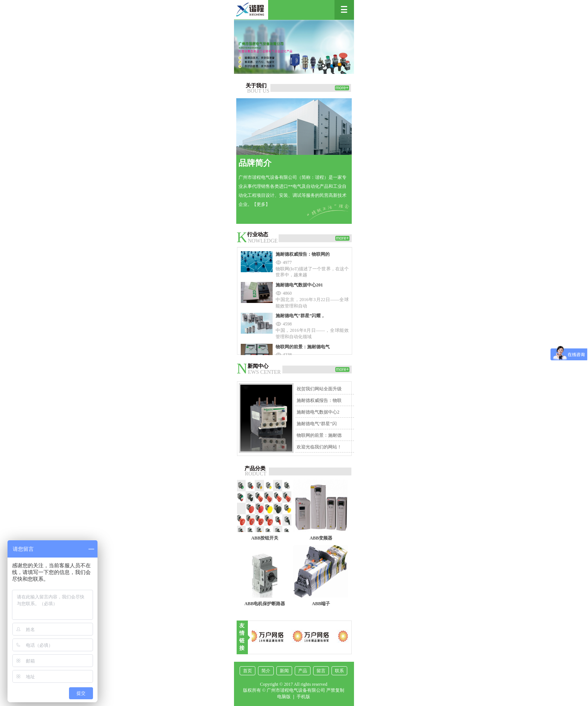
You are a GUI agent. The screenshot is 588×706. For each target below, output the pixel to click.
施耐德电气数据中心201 (299, 285)
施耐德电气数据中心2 (318, 412)
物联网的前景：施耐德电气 (303, 347)
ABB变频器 (321, 538)
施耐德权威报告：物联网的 (303, 254)
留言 (321, 671)
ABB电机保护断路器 (265, 604)
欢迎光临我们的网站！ (319, 447)
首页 (247, 671)
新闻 (284, 671)
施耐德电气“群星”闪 (317, 424)
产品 (303, 671)
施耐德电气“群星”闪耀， (300, 316)
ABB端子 (321, 604)
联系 (339, 671)
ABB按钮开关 (265, 538)
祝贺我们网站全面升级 (319, 389)
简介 (266, 671)
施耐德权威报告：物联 (319, 400)
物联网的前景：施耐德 (319, 435)
